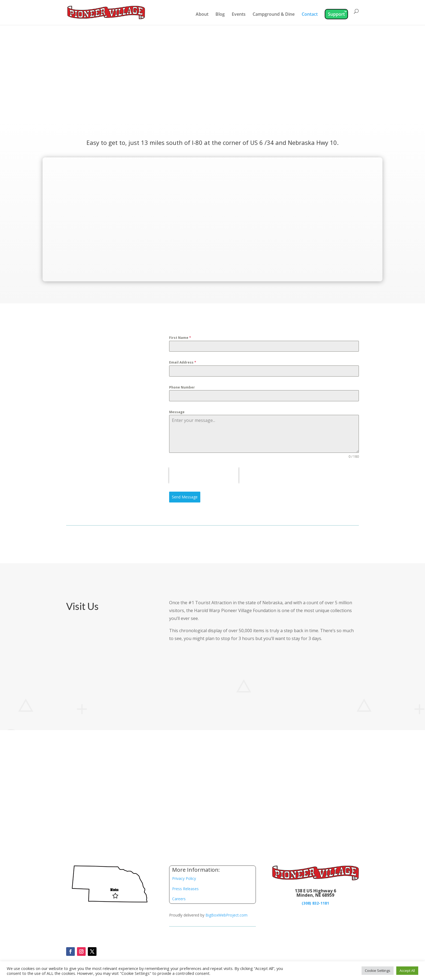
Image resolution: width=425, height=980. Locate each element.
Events (239, 15)
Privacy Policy (184, 878)
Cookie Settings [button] (378, 971)
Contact (310, 15)
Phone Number (182, 387)
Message (177, 412)
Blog (220, 15)
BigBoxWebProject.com (226, 915)
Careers (179, 899)
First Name (180, 338)
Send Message (185, 497)
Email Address (183, 362)
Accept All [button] (407, 971)
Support (336, 14)
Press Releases (185, 889)
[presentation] (204, 475)
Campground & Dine (274, 15)
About (202, 15)
